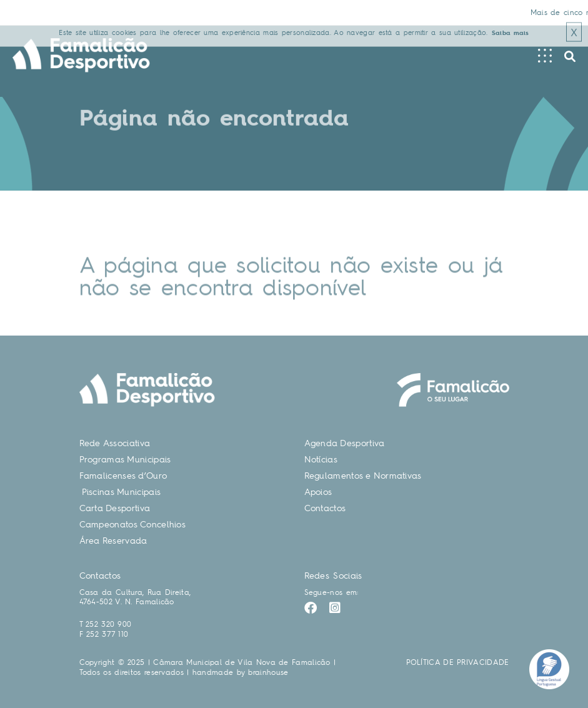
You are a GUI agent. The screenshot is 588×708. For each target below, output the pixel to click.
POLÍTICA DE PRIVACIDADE (458, 662)
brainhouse (268, 672)
